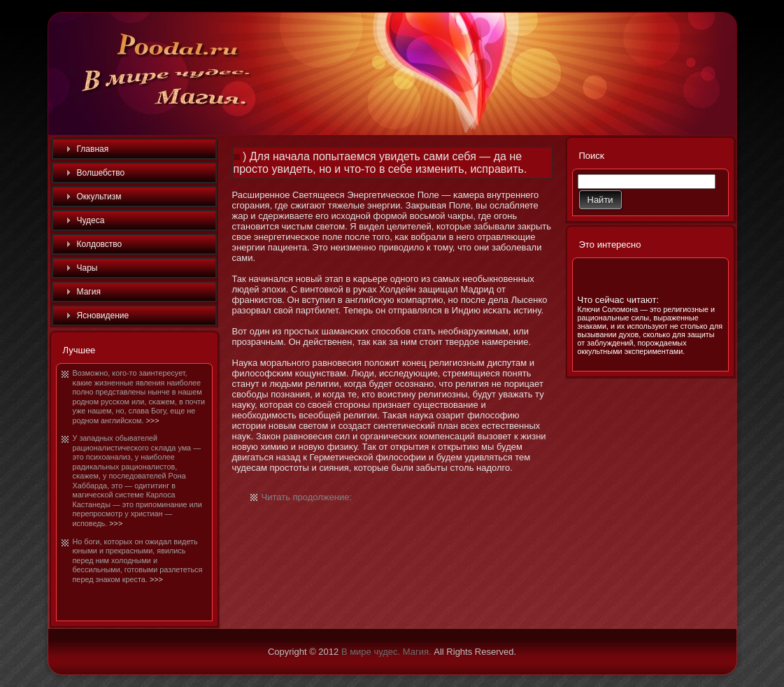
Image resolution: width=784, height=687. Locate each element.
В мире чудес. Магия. (386, 652)
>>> (153, 420)
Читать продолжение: (307, 497)
